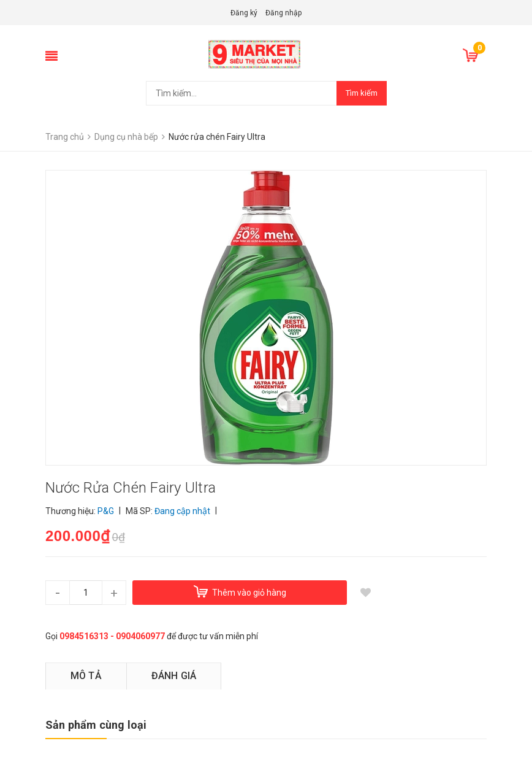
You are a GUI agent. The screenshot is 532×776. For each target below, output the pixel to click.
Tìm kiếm (362, 93)
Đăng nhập (283, 13)
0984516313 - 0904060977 (112, 636)
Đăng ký (244, 13)
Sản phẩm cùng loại (96, 725)
